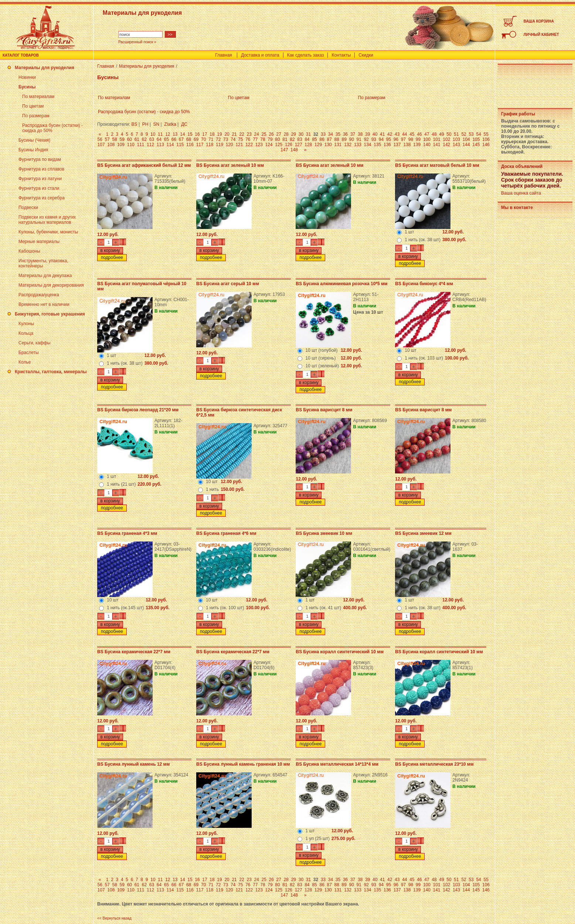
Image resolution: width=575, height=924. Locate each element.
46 (419, 134)
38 (360, 134)
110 (131, 145)
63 (152, 139)
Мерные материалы (39, 242)
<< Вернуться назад (114, 918)
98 (411, 139)
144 (466, 145)
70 (203, 139)
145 (476, 145)
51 (456, 134)
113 (160, 145)
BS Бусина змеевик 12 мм (423, 533)
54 (478, 134)
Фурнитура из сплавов (41, 169)
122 (249, 145)
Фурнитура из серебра (42, 198)
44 (404, 134)
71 (211, 139)
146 (486, 145)
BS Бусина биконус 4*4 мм (424, 284)
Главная (224, 55)
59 (122, 139)
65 (166, 139)
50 (449, 134)
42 (390, 134)
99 (418, 139)
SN (156, 124)
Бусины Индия (33, 150)
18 (212, 134)
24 (257, 134)
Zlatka (170, 124)
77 (255, 139)
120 (229, 145)
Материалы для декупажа (45, 276)
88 (337, 139)
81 (285, 139)
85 (314, 139)
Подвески (28, 208)
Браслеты (29, 353)
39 (368, 134)
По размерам (36, 116)
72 (218, 139)
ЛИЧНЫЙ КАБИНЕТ (541, 35)
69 (196, 139)
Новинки (27, 77)
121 (239, 145)
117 (200, 145)
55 (486, 134)
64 (159, 139)
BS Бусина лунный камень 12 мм (133, 764)
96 (396, 139)
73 (226, 139)
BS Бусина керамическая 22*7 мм (134, 652)
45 (412, 134)
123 (259, 145)
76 (248, 139)
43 (397, 134)
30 (301, 134)
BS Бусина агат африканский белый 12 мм (144, 165)
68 (189, 139)
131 (338, 145)
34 (331, 134)
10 (153, 134)
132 (348, 145)
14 (182, 134)
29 (294, 134)
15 (190, 134)
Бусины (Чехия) (34, 140)
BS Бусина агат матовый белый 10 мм (437, 165)
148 (294, 150)
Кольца (26, 333)
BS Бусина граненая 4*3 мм (127, 533)
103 (456, 139)
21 (234, 134)
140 (427, 145)
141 (437, 145)
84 (307, 139)
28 (286, 134)
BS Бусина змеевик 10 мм (324, 533)
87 (329, 139)
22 (241, 134)
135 (377, 145)
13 (175, 134)
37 (353, 134)
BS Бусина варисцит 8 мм (324, 410)
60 (130, 139)
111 (140, 145)
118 (210, 145)
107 (101, 145)
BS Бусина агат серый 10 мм (228, 284)
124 (269, 145)
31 (308, 134)
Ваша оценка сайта (521, 193)
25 (264, 134)
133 (358, 145)
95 (389, 139)
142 (446, 145)
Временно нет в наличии (44, 304)
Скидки (366, 55)
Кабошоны (29, 251)
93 (374, 139)
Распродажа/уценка (39, 295)
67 (181, 139)
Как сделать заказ (306, 55)
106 (486, 139)
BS (135, 124)
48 (434, 134)
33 (323, 134)
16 (197, 134)
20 (227, 134)
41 (382, 134)
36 (345, 134)
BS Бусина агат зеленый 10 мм (230, 165)
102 (446, 139)
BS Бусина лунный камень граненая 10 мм (243, 764)
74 (233, 139)
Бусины (27, 87)
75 (240, 139)
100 (427, 139)
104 (466, 139)
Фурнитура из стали (39, 188)
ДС (184, 124)
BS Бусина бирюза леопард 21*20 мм (138, 410)
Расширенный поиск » (137, 42)
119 (220, 145)
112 (150, 145)
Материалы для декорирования (51, 285)
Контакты (341, 55)
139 (417, 145)
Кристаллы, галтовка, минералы (51, 372)
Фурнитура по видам (40, 159)
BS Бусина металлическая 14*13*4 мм (337, 764)
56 (100, 139)
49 (441, 134)
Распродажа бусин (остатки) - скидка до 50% (144, 112)
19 (219, 134)
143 (456, 145)
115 (180, 145)
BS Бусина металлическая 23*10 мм (434, 764)
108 (111, 145)
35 (338, 134)
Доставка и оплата (260, 55)
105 (476, 139)
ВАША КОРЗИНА (539, 21)
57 (107, 139)
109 (121, 145)
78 (263, 139)
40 (375, 134)
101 (437, 139)
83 (300, 139)
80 (277, 139)
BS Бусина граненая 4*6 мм (226, 533)
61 (137, 139)
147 (284, 150)
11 (160, 134)
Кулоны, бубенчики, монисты (48, 232)
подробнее (112, 257)
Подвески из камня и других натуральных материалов (47, 220)
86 (322, 139)
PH (145, 124)
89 (344, 139)
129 (318, 145)
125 (279, 145)
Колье (25, 362)
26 (271, 134)
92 (366, 139)
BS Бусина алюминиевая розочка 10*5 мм (341, 284)
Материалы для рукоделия (45, 68)
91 (359, 139)
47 (427, 134)
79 (270, 139)
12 (168, 134)
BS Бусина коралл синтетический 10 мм (340, 652)
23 (249, 134)
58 (115, 139)
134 (368, 145)
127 (299, 145)
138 (407, 145)
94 (381, 139)
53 (471, 134)
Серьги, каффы (35, 343)
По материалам (38, 97)
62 (144, 139)
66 (174, 139)
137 (397, 145)
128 (308, 145)
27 (279, 134)
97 (403, 139)
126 (289, 145)
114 (170, 145)
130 (328, 145)
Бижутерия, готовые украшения (50, 314)
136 (387, 145)
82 (292, 139)
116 (190, 145)
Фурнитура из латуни (40, 179)
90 (352, 139)
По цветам (33, 106)
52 (464, 134)
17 (205, 134)
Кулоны (26, 324)
